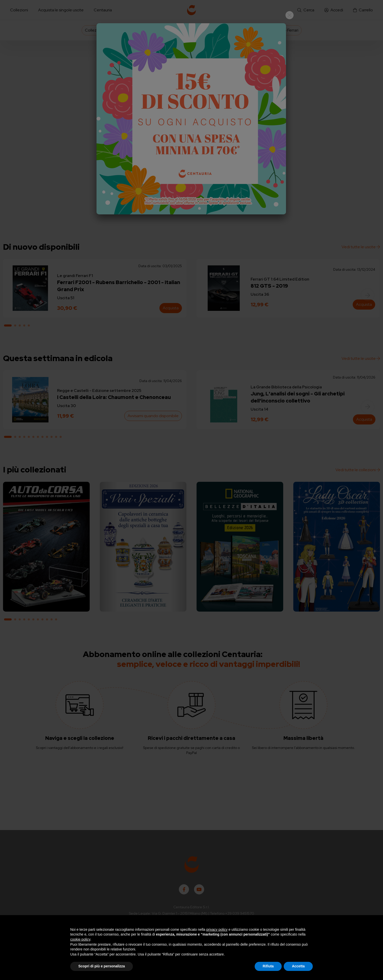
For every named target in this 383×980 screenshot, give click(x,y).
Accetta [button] (298, 966)
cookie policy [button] (80, 939)
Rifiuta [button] (268, 966)
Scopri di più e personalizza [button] (102, 966)
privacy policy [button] (217, 929)
